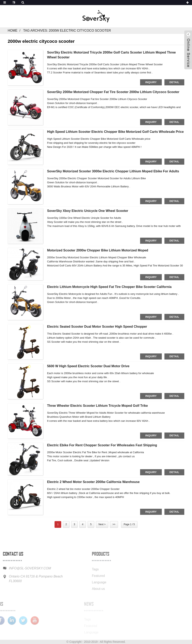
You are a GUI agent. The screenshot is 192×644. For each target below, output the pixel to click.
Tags (85, 569)
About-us (88, 589)
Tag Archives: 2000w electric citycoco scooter (67, 31)
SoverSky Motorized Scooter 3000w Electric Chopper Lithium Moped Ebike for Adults (113, 171)
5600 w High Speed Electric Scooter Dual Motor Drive (88, 366)
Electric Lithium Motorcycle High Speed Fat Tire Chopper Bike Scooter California (109, 287)
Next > (102, 524)
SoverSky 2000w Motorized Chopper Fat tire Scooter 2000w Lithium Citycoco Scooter (113, 92)
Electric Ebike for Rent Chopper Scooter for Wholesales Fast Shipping (102, 445)
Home (13, 31)
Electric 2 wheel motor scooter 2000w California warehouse (93, 482)
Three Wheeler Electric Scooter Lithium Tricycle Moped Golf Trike (97, 406)
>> (114, 524)
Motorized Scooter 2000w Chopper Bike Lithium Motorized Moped (98, 250)
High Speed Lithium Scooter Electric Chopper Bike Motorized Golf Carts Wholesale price (115, 132)
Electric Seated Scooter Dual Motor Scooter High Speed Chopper (97, 327)
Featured (88, 576)
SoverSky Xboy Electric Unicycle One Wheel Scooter (88, 211)
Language (89, 582)
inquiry (151, 82)
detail (174, 82)
